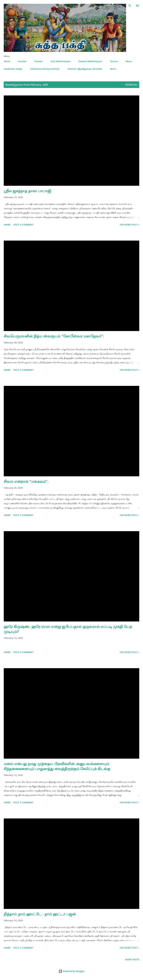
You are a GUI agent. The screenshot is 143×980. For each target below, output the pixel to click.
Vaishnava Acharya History (45, 69)
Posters (39, 61)
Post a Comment (23, 225)
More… (130, 61)
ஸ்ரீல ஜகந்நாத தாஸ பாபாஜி (27, 191)
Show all (131, 85)
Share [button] (7, 225)
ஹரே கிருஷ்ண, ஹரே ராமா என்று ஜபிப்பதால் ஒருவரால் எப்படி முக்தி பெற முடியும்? (68, 629)
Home (7, 61)
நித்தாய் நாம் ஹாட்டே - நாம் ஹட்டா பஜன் (40, 914)
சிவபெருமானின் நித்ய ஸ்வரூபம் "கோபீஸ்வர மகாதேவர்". (54, 336)
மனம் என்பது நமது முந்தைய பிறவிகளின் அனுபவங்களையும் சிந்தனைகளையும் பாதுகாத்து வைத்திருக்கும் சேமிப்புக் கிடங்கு (57, 766)
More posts (132, 959)
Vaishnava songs (13, 69)
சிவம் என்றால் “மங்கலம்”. (26, 481)
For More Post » (129, 225)
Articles (22, 61)
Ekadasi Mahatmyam (90, 61)
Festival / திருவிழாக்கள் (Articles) (85, 69)
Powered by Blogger (71, 971)
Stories (114, 61)
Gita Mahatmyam (61, 61)
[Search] (130, 6)
